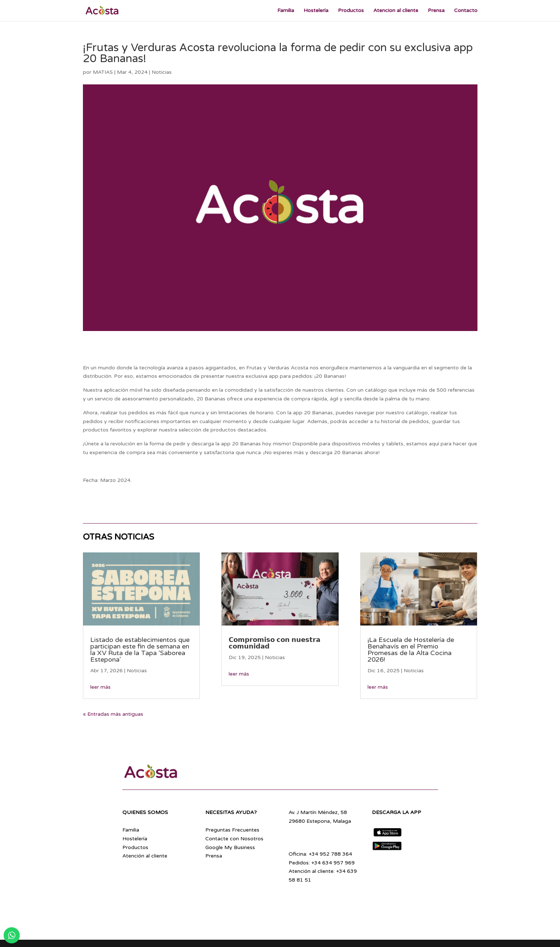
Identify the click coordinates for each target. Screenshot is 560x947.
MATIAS (103, 72)
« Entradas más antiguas (113, 714)
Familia (286, 11)
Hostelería (316, 11)
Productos (351, 11)
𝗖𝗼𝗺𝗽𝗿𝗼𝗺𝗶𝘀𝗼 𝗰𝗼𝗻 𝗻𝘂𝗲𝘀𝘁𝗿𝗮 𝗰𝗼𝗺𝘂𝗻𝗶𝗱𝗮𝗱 (275, 643)
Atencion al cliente (396, 11)
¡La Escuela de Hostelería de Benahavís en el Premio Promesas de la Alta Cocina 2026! (411, 650)
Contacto (466, 11)
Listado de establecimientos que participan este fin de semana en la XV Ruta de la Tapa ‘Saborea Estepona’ (140, 650)
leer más (100, 687)
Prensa (436, 11)
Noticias (162, 72)
